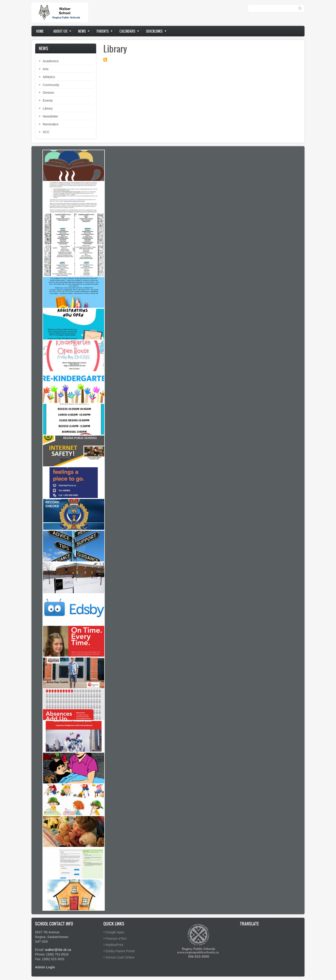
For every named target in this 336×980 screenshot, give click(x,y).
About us (60, 31)
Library (48, 108)
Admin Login (45, 967)
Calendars (127, 31)
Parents (103, 31)
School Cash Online (120, 957)
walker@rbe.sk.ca (58, 950)
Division (48, 93)
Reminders (51, 124)
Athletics (49, 77)
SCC (46, 132)
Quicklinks (154, 31)
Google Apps (115, 932)
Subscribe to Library (105, 60)
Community (51, 85)
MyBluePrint (114, 945)
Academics (51, 61)
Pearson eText (116, 938)
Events (48, 100)
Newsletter (50, 116)
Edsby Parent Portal (120, 951)
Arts (46, 69)
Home (40, 31)
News (82, 31)
